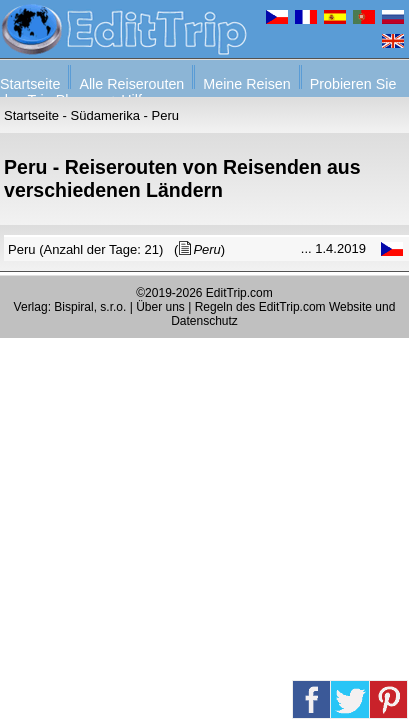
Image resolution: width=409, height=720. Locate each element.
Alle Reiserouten (131, 84)
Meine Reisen (246, 84)
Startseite (30, 84)
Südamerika (105, 115)
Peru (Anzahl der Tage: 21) (85, 249)
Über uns (160, 307)
